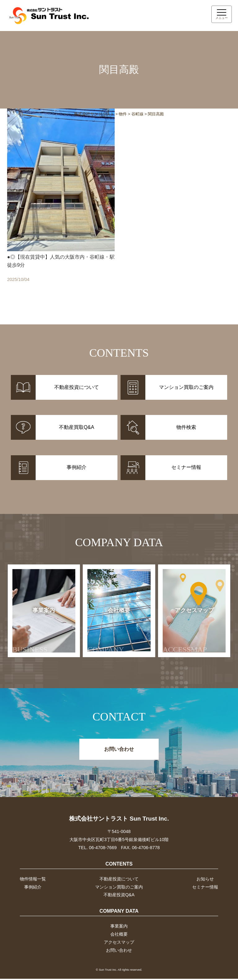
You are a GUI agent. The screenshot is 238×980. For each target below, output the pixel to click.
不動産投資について (119, 880)
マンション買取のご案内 (119, 888)
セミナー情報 (205, 888)
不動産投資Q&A (119, 896)
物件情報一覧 (33, 880)
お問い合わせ (119, 750)
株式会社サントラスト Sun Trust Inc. (119, 820)
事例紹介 (33, 888)
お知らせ (205, 880)
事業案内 (36, 631)
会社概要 (110, 631)
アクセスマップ (188, 631)
